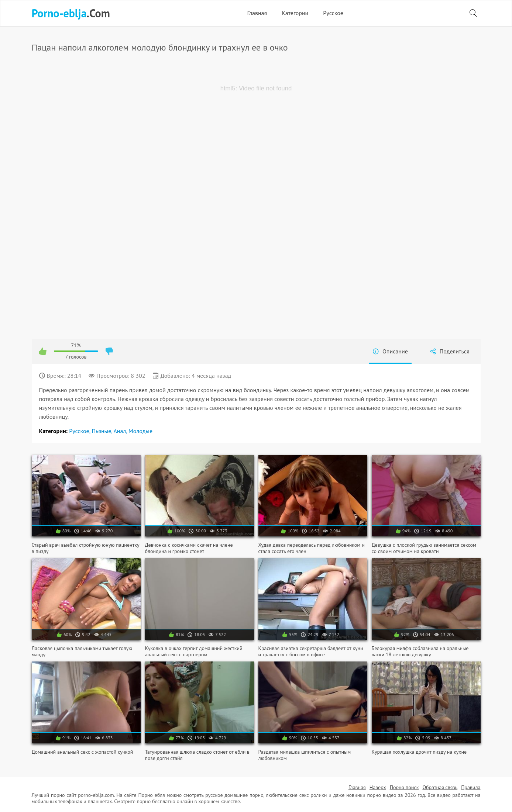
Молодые (140, 431)
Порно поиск (404, 787)
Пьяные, (102, 431)
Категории (295, 13)
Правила (471, 787)
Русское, (80, 431)
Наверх (378, 787)
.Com (71, 13)
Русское (333, 13)
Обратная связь (440, 787)
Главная (257, 13)
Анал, (121, 431)
